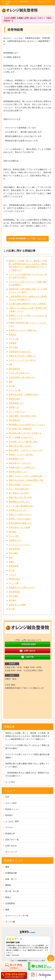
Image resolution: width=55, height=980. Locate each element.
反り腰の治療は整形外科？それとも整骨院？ (28, 304)
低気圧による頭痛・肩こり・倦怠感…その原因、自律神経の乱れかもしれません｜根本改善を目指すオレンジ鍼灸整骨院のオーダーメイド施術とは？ (27, 736)
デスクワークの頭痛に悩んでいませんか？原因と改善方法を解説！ (27, 747)
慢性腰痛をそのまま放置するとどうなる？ (27, 425)
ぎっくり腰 (14, 536)
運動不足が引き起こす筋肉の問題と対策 (26, 480)
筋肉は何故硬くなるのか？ (20, 485)
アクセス (9, 827)
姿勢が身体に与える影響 (19, 527)
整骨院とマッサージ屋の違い (21, 455)
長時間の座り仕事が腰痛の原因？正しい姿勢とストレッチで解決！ (27, 765)
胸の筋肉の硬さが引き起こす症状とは (25, 433)
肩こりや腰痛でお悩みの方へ (21, 437)
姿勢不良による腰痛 (17, 605)
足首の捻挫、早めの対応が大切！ (23, 416)
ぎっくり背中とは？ (17, 412)
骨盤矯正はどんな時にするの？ (22, 587)
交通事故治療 (11, 873)
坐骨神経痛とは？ (16, 403)
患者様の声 (10, 834)
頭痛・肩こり (11, 879)
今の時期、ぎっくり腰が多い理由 (23, 442)
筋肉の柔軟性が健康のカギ (20, 523)
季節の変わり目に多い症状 (20, 497)
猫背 (11, 557)
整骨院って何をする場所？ (20, 519)
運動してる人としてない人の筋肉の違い (26, 476)
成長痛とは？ (14, 407)
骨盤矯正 (13, 334)
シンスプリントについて (19, 545)
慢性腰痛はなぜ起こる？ (19, 502)
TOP (7, 797)
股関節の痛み (14, 399)
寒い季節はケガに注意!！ (20, 493)
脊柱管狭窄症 (14, 369)
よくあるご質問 (12, 821)
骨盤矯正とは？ (15, 540)
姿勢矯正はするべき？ (18, 510)
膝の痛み (13, 532)
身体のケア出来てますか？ (20, 515)
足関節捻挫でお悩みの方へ (20, 352)
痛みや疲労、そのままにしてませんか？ (26, 450)
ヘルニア (13, 575)
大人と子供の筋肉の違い (19, 489)
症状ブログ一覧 (12, 840)
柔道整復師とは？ (16, 459)
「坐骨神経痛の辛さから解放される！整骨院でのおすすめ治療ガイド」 (27, 774)
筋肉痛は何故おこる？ (18, 472)
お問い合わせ (11, 846)
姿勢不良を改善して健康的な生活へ (24, 394)
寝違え (8, 897)
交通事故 (13, 343)
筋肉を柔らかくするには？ (20, 463)
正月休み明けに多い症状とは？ (22, 377)
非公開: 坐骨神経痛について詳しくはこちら (28, 239)
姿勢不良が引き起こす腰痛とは (22, 356)
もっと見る (10, 782)
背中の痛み (14, 347)
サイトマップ (11, 852)
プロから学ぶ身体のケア (19, 373)
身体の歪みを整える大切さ (20, 446)
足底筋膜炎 (10, 903)
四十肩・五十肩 (12, 891)
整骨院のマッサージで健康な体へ (23, 330)
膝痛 (7, 910)
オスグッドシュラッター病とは (22, 360)
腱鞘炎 (8, 885)
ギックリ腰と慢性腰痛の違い (21, 506)
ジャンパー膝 (14, 390)
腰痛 (11, 382)
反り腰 (12, 386)
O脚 (10, 364)
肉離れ (12, 562)
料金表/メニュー (12, 809)
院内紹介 (9, 815)
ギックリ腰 (14, 339)
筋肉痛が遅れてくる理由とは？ (22, 467)
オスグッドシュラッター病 (17, 916)
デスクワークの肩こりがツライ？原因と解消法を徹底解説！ (27, 756)
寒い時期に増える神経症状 (20, 429)
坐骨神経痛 (14, 566)
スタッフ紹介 (11, 803)
